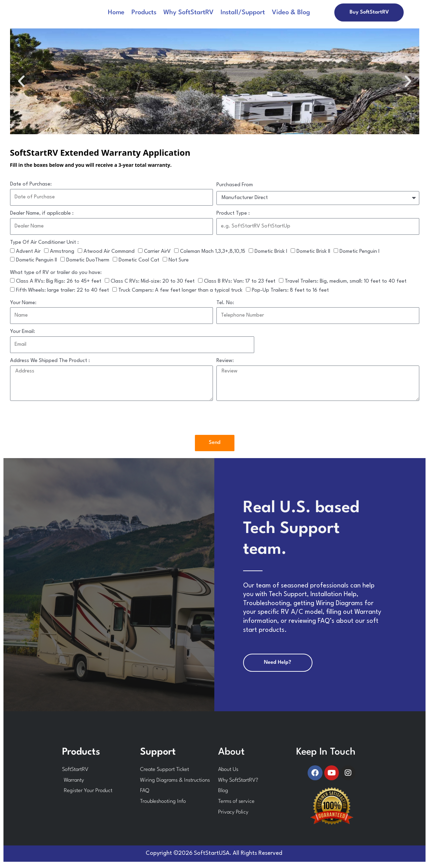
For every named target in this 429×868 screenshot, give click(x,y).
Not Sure (179, 260)
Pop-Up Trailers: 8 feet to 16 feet (290, 290)
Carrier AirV (157, 252)
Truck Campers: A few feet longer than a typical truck (180, 290)
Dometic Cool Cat (139, 260)
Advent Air (28, 252)
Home (116, 12)
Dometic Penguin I (359, 252)
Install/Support (243, 12)
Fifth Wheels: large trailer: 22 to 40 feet (62, 290)
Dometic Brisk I (271, 252)
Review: (225, 361)
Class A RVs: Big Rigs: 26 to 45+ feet (59, 281)
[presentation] (63, 418)
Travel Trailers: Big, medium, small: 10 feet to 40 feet (346, 281)
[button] (21, 81)
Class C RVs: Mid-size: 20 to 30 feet (153, 281)
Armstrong (62, 252)
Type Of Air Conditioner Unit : (44, 243)
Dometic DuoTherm (88, 260)
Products (144, 12)
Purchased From (235, 185)
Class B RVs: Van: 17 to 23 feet (240, 281)
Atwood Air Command (109, 252)
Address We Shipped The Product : (50, 361)
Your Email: (23, 332)
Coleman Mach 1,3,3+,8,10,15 (213, 252)
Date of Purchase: (31, 184)
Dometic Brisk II (313, 252)
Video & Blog (291, 12)
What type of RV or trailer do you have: (56, 273)
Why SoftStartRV (188, 12)
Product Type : (233, 213)
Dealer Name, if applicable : (42, 213)
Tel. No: (225, 303)
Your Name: (23, 303)
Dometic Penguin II (36, 260)
